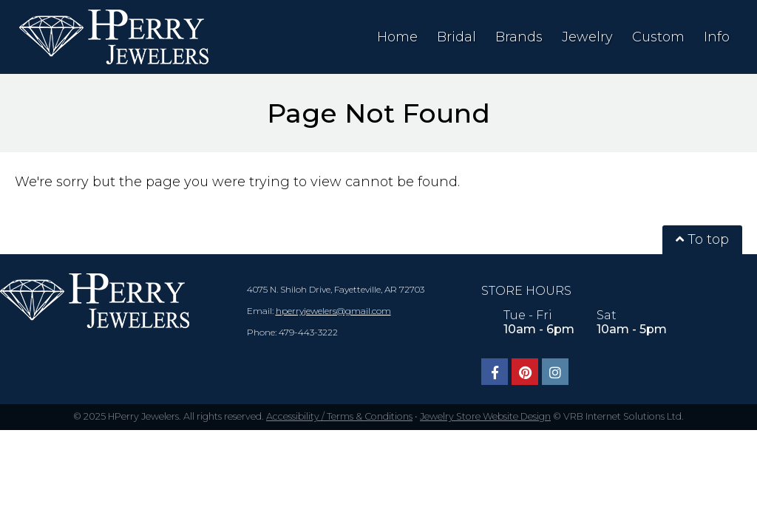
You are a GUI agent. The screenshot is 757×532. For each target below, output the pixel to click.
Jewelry (587, 37)
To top (702, 239)
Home (397, 37)
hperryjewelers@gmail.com (333, 311)
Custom (658, 37)
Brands (519, 37)
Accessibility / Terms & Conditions (339, 416)
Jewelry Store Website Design (485, 416)
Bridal (456, 37)
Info (717, 37)
